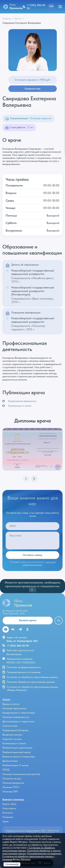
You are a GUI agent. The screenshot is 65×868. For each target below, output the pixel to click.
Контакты (8, 813)
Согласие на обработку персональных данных (32, 677)
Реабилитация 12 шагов (15, 765)
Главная (7, 18)
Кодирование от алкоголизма (19, 713)
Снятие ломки (10, 726)
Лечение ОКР (10, 792)
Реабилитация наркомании (17, 748)
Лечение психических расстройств (21, 774)
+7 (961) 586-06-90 (18, 646)
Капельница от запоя (20, 406)
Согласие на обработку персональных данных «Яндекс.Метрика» (32, 688)
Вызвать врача (28, 620)
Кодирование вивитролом (22, 401)
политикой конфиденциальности (39, 563)
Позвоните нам (32, 89)
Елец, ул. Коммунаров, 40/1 (22, 641)
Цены (5, 821)
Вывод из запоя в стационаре (19, 757)
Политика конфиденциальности (24, 667)
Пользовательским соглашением (44, 853)
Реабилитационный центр (16, 752)
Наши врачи (9, 808)
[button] (34, 479)
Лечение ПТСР (11, 787)
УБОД (6, 770)
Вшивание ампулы (12, 735)
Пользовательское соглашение (23, 672)
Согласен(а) (12, 864)
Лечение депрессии (13, 783)
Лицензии (8, 817)
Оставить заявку (32, 555)
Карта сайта (9, 804)
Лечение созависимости (16, 717)
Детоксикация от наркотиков (18, 721)
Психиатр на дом (12, 778)
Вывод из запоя (11, 704)
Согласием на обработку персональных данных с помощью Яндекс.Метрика (28, 858)
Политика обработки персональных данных (31, 682)
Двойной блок (10, 761)
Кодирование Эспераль (15, 730)
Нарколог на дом (12, 739)
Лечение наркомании (14, 708)
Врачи (18, 18)
